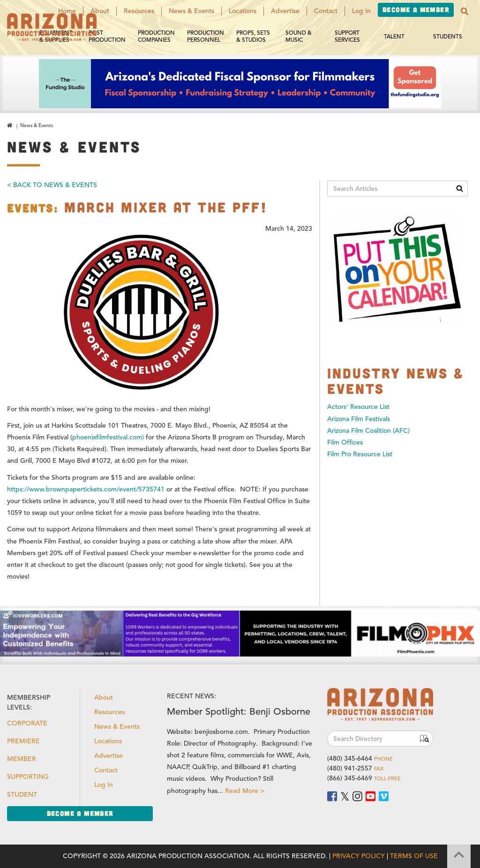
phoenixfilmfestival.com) (108, 437)
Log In (361, 11)
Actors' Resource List (358, 407)
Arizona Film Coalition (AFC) (368, 431)
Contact (326, 11)
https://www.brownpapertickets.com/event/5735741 (86, 489)
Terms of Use (414, 856)
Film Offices (345, 442)
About (100, 11)
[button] (465, 11)
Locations (243, 11)
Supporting (28, 777)
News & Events (191, 11)
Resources (139, 11)
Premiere (23, 741)
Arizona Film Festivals (359, 419)
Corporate (27, 723)
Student (22, 795)
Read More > (245, 791)
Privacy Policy (359, 856)
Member (22, 759)
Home (67, 11)
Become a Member (416, 10)
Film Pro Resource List (360, 454)
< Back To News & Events (52, 185)
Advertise (285, 11)
